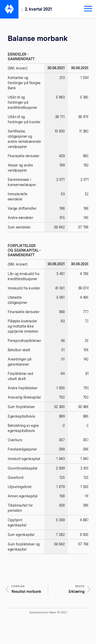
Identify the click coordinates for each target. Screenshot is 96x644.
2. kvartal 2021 (38, 9)
